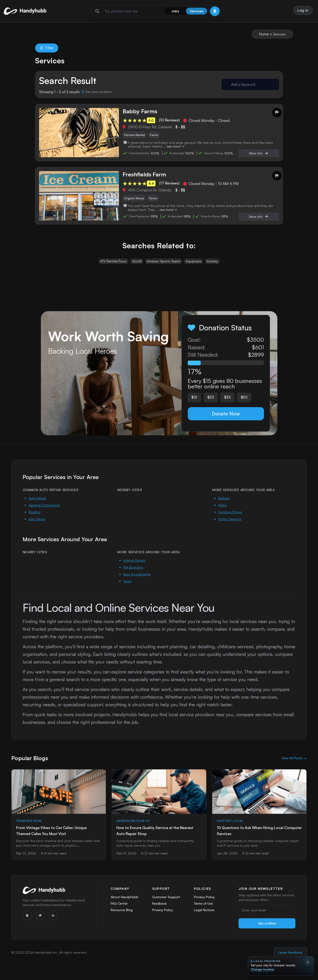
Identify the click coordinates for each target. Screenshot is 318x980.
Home (264, 36)
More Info (259, 157)
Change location (263, 969)
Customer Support (166, 904)
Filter (47, 50)
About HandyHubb (124, 904)
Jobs (175, 12)
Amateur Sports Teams (164, 266)
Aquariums (194, 266)
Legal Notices (204, 919)
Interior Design (134, 568)
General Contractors (44, 512)
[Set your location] (97, 94)
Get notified (267, 931)
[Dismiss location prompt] (308, 962)
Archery (213, 266)
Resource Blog (122, 919)
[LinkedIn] (53, 923)
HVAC (223, 512)
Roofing (35, 519)
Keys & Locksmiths (137, 582)
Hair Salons (37, 526)
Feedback (159, 912)
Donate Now (226, 421)
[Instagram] (27, 923)
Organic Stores (136, 202)
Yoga (127, 588)
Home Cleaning (230, 526)
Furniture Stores (230, 519)
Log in (302, 11)
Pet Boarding (133, 575)
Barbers (224, 505)
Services (197, 12)
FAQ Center (119, 912)
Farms (157, 137)
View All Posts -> (294, 766)
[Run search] (97, 12)
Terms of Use (204, 912)
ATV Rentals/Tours (113, 266)
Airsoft (136, 266)
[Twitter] (40, 923)
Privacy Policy (162, 919)
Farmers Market (136, 137)
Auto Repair (38, 505)
